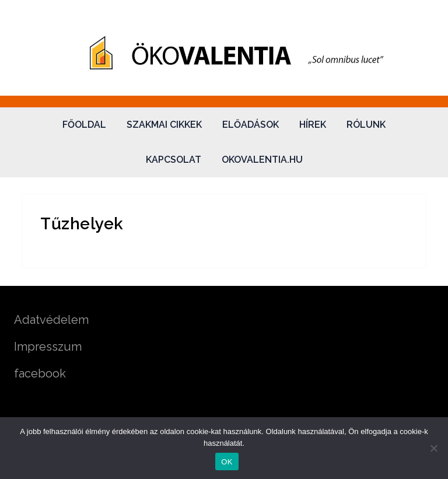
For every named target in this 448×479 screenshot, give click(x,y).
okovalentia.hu (262, 160)
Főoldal (84, 125)
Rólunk (366, 125)
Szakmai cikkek (164, 125)
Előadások (251, 125)
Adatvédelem (51, 320)
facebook (40, 373)
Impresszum (48, 347)
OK (227, 462)
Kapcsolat (174, 160)
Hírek (313, 125)
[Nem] (433, 448)
